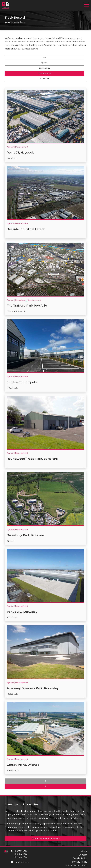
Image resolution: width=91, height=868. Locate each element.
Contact (83, 855)
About (84, 851)
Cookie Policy (80, 858)
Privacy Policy (80, 862)
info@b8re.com (22, 862)
